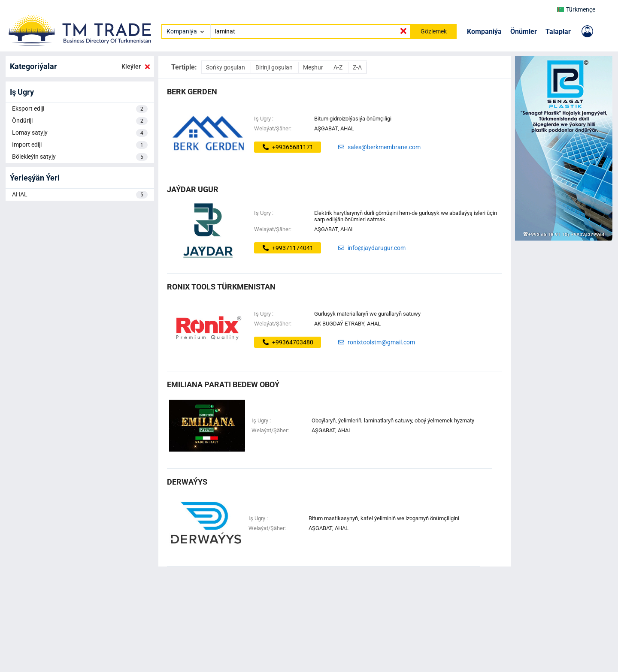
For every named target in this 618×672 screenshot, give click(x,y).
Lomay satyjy (80, 133)
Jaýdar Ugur (193, 189)
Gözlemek (434, 31)
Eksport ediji (80, 109)
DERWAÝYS (187, 482)
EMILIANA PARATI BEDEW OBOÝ (223, 384)
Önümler (524, 32)
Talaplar (558, 32)
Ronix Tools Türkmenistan (221, 287)
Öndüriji (80, 121)
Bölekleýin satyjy (80, 157)
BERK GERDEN (192, 92)
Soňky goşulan (226, 67)
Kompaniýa (484, 32)
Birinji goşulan (275, 67)
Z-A (357, 67)
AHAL (80, 195)
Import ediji (80, 145)
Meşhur (314, 67)
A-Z (339, 67)
